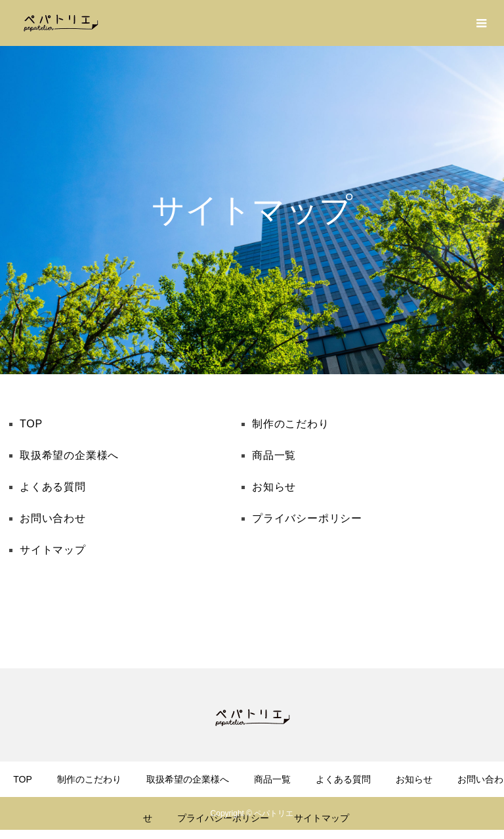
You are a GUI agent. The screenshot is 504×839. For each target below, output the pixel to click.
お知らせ (274, 487)
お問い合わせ (53, 518)
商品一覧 (274, 455)
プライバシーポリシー (307, 518)
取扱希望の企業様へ (69, 455)
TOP (31, 424)
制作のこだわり (291, 424)
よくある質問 (53, 487)
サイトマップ (53, 550)
